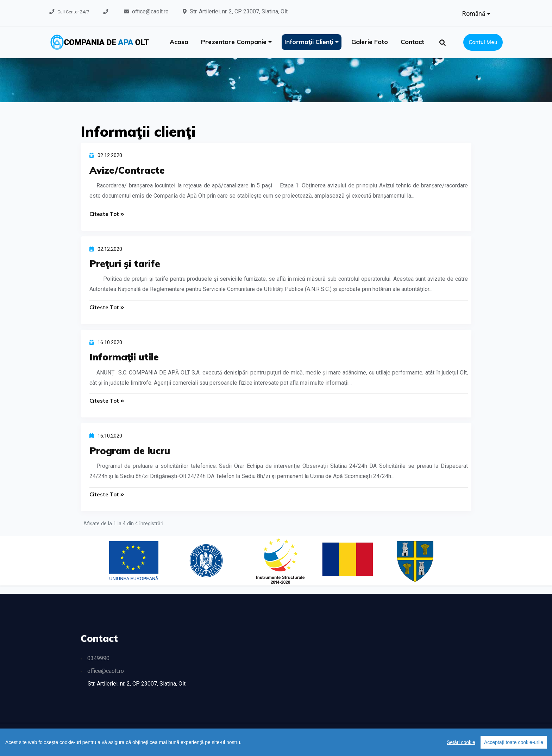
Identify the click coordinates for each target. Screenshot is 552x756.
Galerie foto (370, 42)
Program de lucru (130, 451)
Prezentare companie (235, 42)
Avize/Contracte (127, 170)
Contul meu (483, 42)
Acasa (179, 42)
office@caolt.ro (150, 11)
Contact (412, 42)
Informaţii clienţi (310, 42)
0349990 (98, 659)
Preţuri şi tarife (125, 264)
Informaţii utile (124, 357)
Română (475, 14)
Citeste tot (107, 214)
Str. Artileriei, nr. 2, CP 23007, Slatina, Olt (239, 11)
